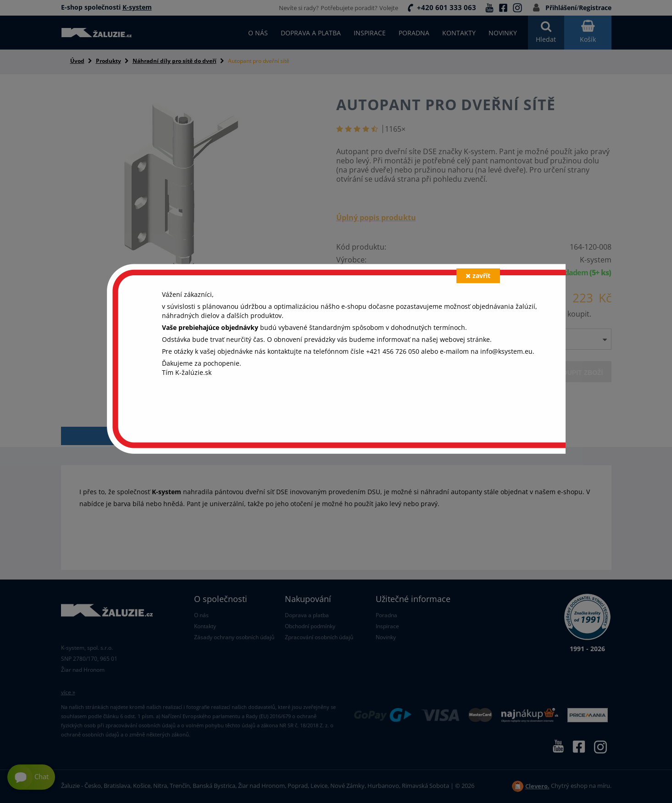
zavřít (478, 276)
